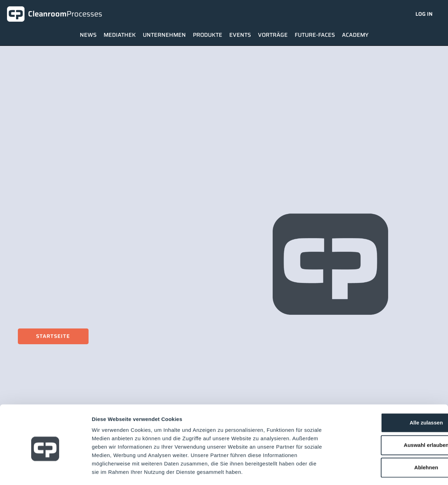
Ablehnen (390, 438)
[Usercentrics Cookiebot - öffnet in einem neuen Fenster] (45, 471)
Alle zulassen (389, 393)
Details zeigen (372, 471)
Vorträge (273, 35)
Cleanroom (65, 14)
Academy (355, 35)
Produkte (208, 35)
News (88, 35)
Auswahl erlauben (390, 416)
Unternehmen (164, 35)
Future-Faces (315, 35)
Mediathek (120, 35)
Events (240, 35)
